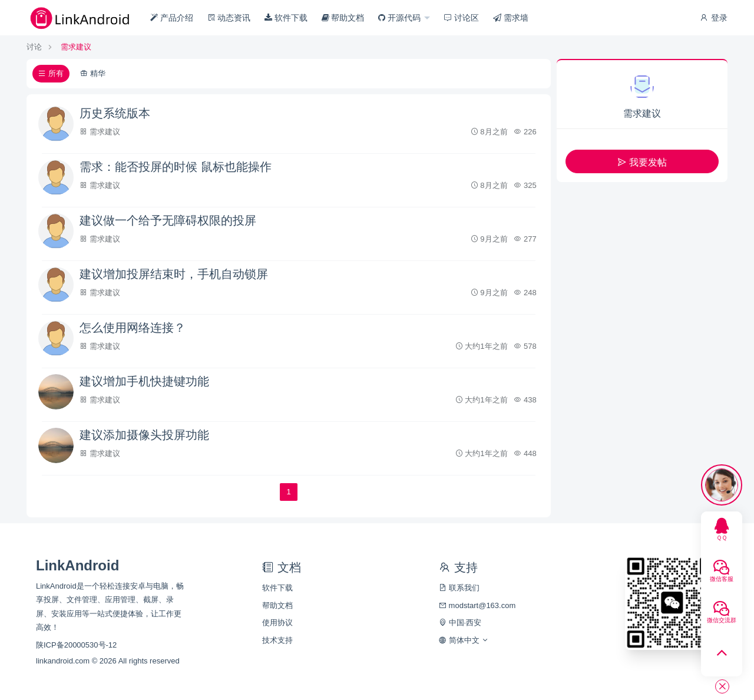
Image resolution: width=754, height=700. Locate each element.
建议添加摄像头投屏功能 (144, 435)
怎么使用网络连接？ (133, 328)
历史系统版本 (115, 113)
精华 (93, 73)
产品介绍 (172, 18)
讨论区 (461, 18)
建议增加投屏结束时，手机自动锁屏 (174, 274)
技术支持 (277, 640)
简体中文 (464, 640)
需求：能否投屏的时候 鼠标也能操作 (176, 167)
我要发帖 (642, 162)
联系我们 (459, 588)
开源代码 (401, 18)
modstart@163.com (477, 605)
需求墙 (511, 18)
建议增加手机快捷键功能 (144, 381)
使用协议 (277, 623)
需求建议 (76, 47)
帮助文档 (343, 18)
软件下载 (286, 18)
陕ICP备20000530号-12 (76, 645)
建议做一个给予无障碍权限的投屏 (168, 220)
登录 (713, 18)
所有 (51, 73)
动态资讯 (229, 18)
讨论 (34, 47)
